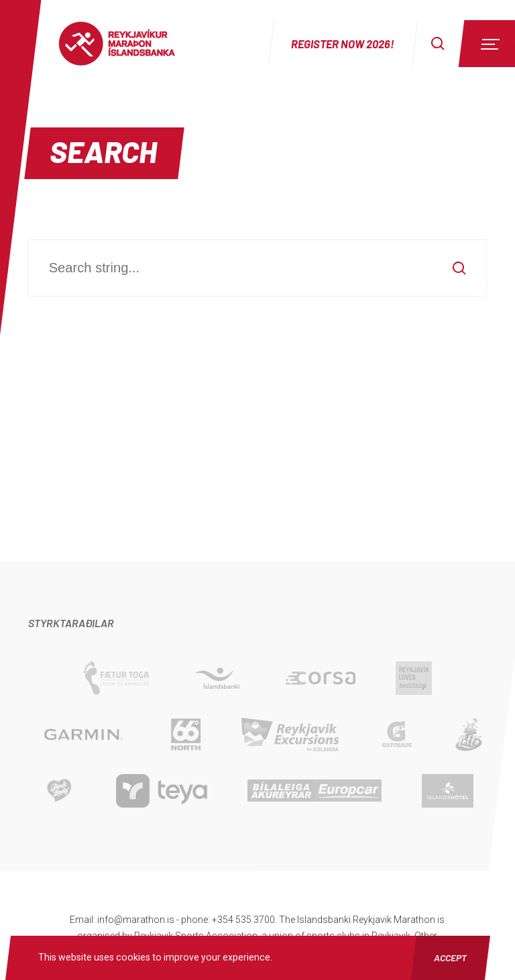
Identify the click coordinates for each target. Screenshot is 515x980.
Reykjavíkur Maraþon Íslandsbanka (131, 44)
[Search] (438, 44)
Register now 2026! (343, 44)
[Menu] (488, 44)
